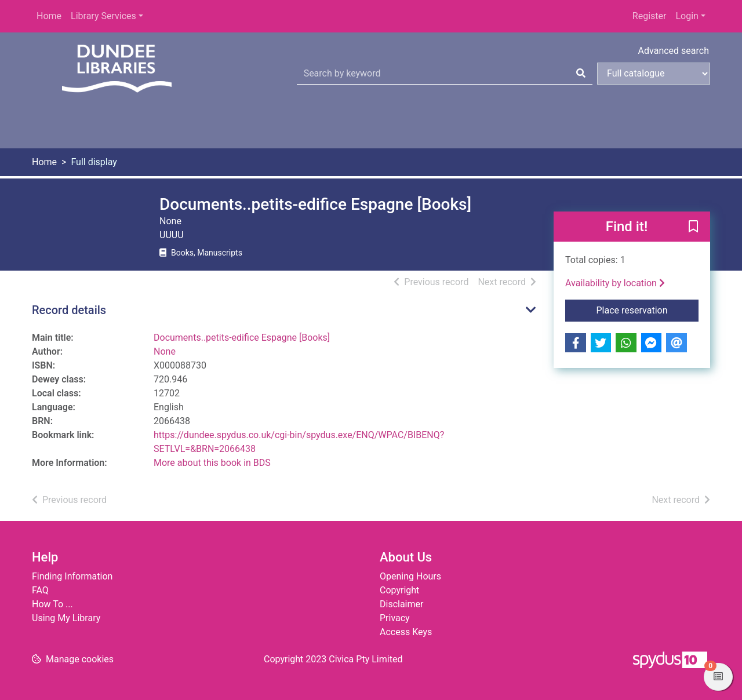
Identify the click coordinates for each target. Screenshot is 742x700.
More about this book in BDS (212, 463)
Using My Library (66, 618)
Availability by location (615, 283)
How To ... (52, 604)
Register (650, 16)
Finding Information (72, 576)
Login (687, 16)
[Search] (581, 74)
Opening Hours (410, 576)
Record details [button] (69, 310)
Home (49, 16)
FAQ (40, 590)
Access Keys (406, 632)
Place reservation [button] (648, 309)
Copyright (399, 590)
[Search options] (654, 74)
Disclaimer (401, 604)
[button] (693, 227)
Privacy (395, 618)
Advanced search (674, 51)
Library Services (103, 16)
